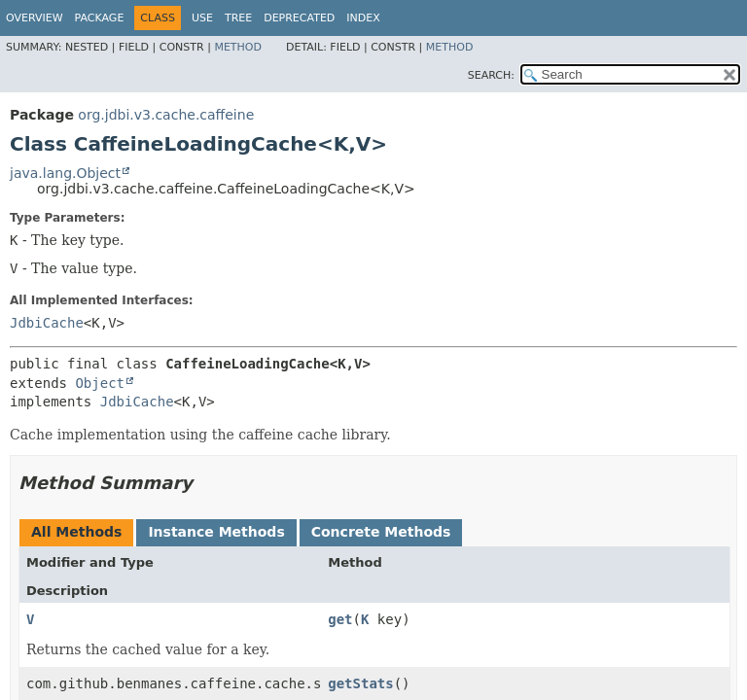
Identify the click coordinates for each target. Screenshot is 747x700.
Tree (238, 18)
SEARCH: (491, 75)
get (340, 619)
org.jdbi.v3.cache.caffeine (166, 115)
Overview (35, 18)
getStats (360, 683)
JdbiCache (47, 323)
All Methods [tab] (76, 532)
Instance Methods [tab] (216, 532)
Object (100, 383)
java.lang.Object (65, 173)
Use (202, 18)
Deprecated (299, 18)
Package (100, 18)
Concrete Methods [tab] (381, 532)
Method (238, 47)
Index (363, 18)
